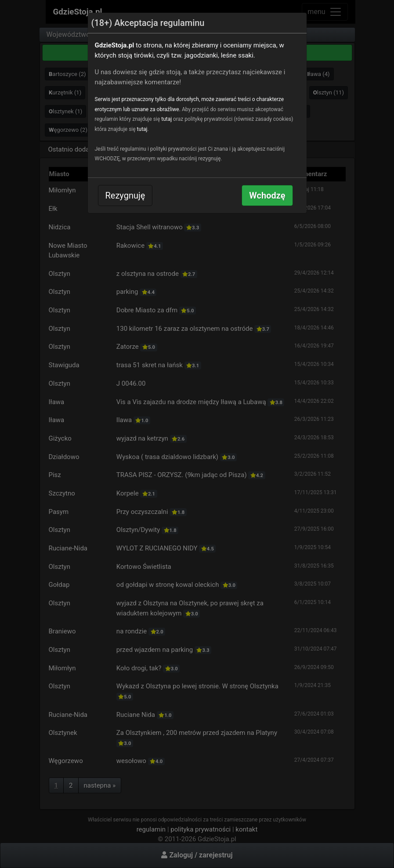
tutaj (166, 119)
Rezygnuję (125, 195)
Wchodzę (267, 195)
